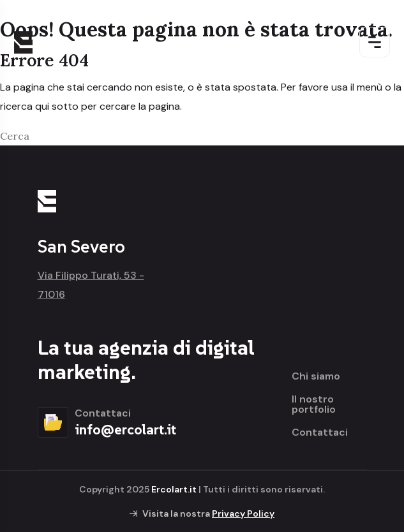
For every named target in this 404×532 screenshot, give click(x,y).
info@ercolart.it (125, 429)
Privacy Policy (243, 514)
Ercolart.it (174, 489)
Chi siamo (316, 376)
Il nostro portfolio (314, 404)
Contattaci (320, 432)
